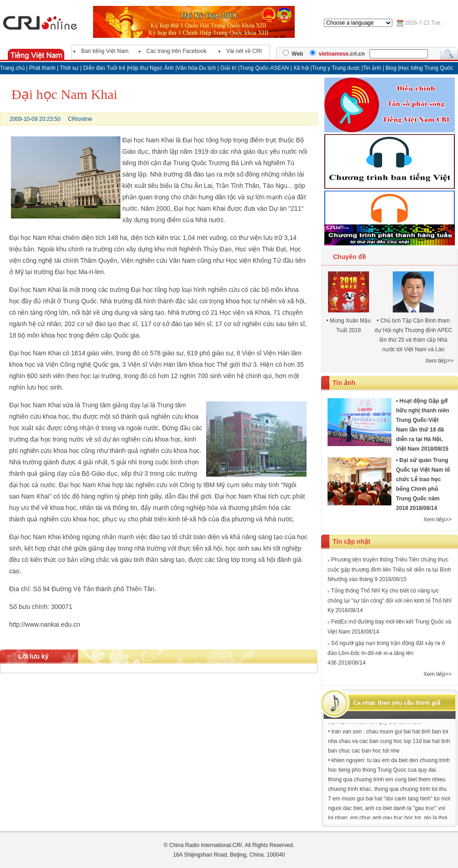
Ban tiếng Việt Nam (105, 51)
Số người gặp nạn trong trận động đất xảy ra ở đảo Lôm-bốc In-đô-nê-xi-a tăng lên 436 (386, 653)
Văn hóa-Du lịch (197, 68)
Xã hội (301, 68)
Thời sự (69, 68)
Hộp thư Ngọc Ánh (152, 68)
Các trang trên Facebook (177, 51)
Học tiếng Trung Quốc (427, 68)
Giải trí (229, 68)
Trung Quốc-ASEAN (264, 68)
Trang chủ (12, 68)
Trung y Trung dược (337, 68)
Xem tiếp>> (439, 361)
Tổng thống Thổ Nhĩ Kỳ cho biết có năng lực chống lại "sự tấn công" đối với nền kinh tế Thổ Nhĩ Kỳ (390, 600)
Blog (392, 68)
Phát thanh (42, 68)
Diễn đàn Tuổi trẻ (104, 68)
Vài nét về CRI (244, 51)
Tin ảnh (372, 68)
